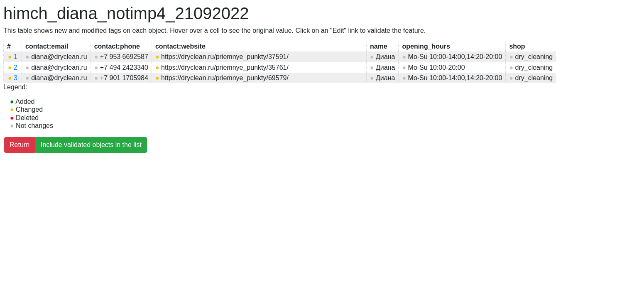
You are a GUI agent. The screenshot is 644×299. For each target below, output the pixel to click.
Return (20, 145)
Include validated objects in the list (91, 145)
